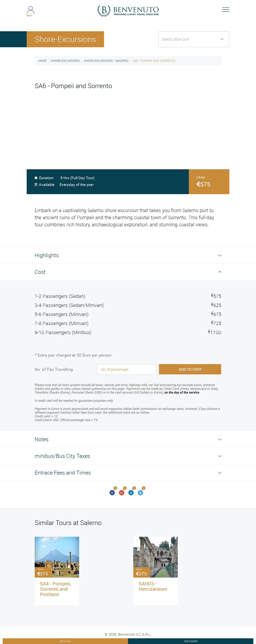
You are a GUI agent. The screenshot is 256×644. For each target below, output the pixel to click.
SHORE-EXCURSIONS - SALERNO (106, 61)
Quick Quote (191, 641)
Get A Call (65, 641)
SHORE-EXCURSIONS (65, 61)
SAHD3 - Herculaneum (153, 586)
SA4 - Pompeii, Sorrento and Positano (55, 589)
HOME (42, 61)
